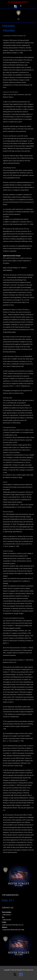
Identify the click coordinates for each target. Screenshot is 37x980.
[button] (18, 19)
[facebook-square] (22, 974)
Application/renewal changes (12, 256)
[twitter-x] (16, 974)
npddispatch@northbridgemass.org (13, 925)
